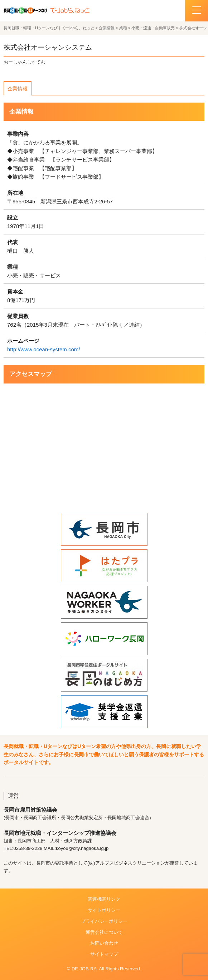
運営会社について (104, 932)
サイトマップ (104, 954)
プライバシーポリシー (104, 921)
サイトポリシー (104, 910)
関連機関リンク (104, 899)
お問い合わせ (104, 943)
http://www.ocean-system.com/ (43, 349)
